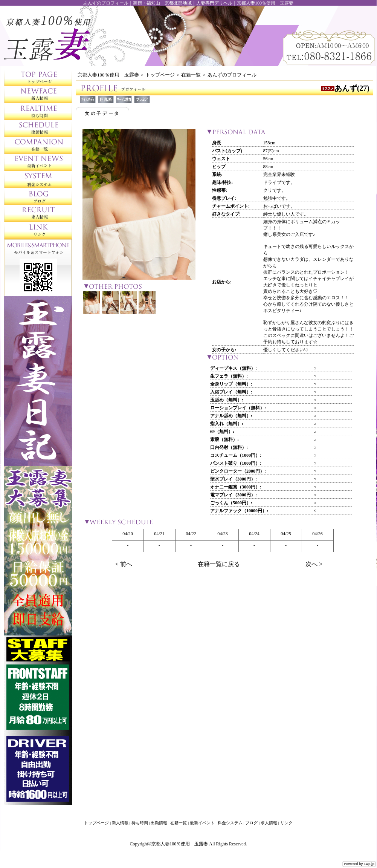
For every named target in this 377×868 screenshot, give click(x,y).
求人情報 (269, 823)
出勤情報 (159, 823)
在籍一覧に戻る (219, 564)
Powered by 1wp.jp (359, 864)
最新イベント (202, 823)
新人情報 (120, 823)
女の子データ (102, 113)
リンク (286, 823)
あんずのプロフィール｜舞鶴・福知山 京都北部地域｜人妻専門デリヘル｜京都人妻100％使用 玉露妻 (188, 3)
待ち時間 (140, 823)
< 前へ (124, 564)
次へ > (314, 564)
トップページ (160, 75)
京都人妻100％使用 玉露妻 (108, 75)
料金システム (230, 823)
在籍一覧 (191, 75)
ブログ (251, 823)
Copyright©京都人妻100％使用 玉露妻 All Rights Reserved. (188, 844)
